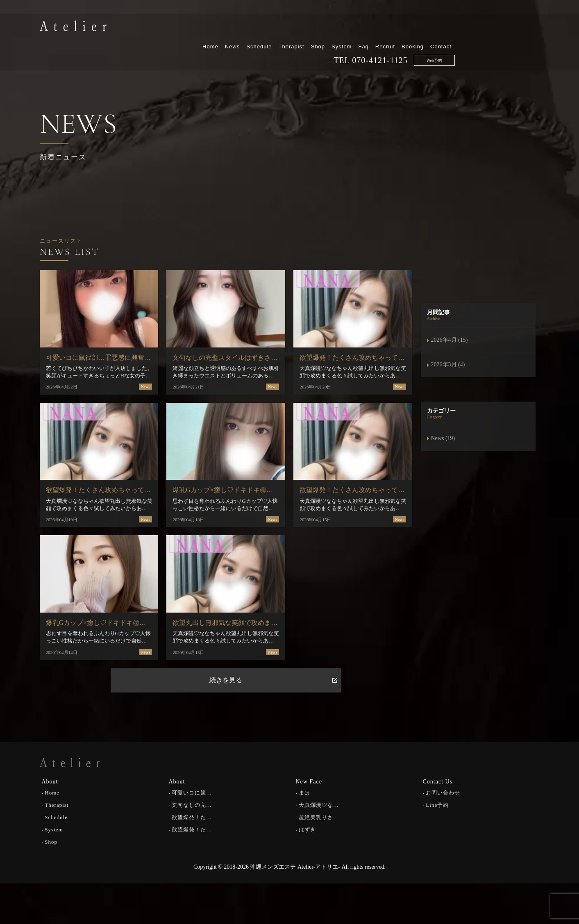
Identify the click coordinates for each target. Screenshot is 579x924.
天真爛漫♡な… (319, 804)
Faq (448, 28)
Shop (402, 28)
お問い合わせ (443, 792)
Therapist (376, 28)
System (426, 28)
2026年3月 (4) (448, 364)
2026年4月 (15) (450, 340)
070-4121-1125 (465, 41)
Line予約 (437, 804)
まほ (304, 792)
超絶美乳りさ (316, 816)
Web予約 (519, 42)
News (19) (443, 438)
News (317, 28)
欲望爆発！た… (192, 816)
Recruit (470, 28)
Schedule (344, 28)
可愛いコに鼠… (192, 792)
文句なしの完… (192, 804)
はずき (307, 829)
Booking (497, 28)
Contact (526, 28)
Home (295, 28)
